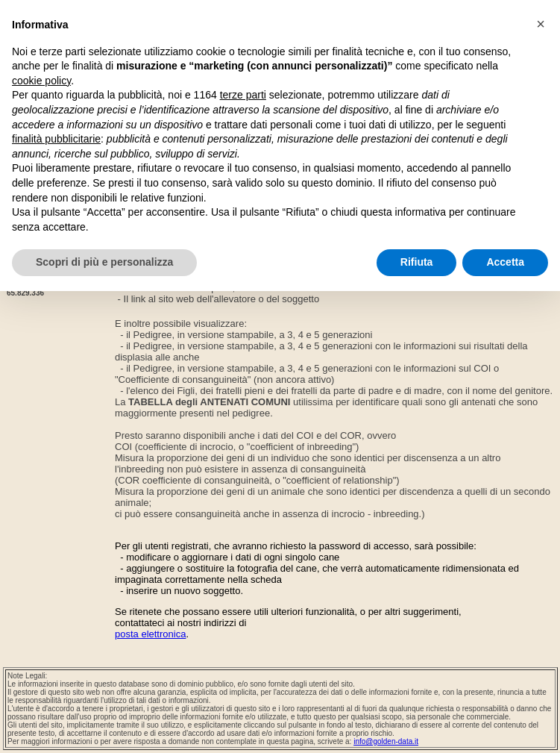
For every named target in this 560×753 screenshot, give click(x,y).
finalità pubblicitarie (56, 139)
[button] (541, 24)
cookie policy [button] (41, 81)
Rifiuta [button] (417, 262)
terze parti (243, 95)
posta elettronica (150, 634)
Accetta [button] (505, 262)
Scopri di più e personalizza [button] (104, 262)
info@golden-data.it (386, 741)
